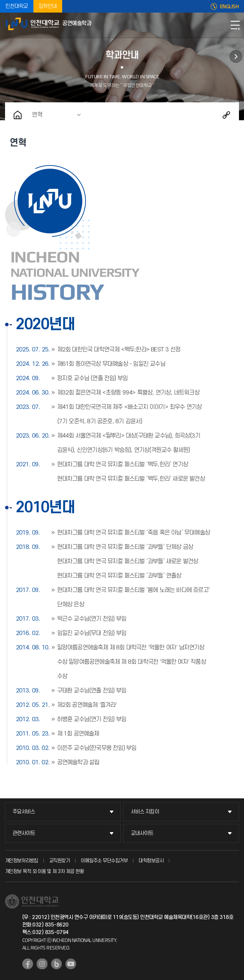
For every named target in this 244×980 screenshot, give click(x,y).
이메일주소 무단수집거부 (104, 861)
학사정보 (236, 57)
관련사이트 (24, 833)
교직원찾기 (60, 861)
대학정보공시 (151, 861)
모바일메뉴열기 (235, 25)
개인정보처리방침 (22, 861)
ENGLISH (229, 6)
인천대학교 (17, 6)
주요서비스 (24, 812)
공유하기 (226, 115)
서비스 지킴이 (145, 812)
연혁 (37, 115)
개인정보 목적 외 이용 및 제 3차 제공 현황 (45, 871)
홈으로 (18, 115)
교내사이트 (142, 833)
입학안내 (48, 6)
